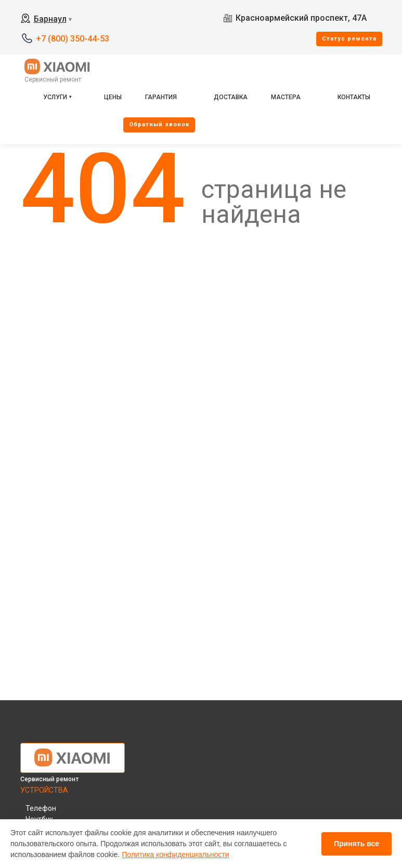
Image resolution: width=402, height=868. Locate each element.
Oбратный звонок (159, 124)
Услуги (55, 97)
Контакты (354, 97)
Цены (113, 97)
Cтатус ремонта (349, 39)
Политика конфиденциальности (176, 854)
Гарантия (161, 97)
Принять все (356, 844)
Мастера (286, 97)
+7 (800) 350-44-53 (73, 39)
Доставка (231, 97)
